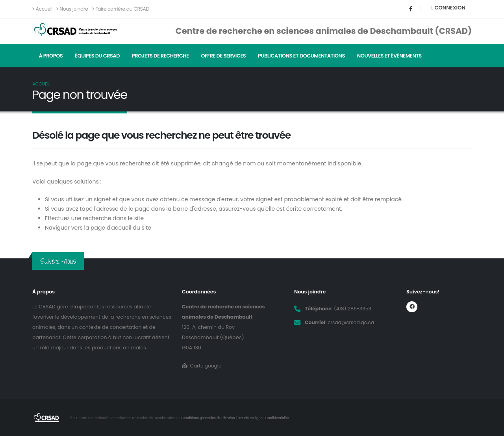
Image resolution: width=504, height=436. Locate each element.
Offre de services (223, 56)
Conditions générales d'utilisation (209, 418)
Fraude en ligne (252, 418)
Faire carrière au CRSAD (121, 9)
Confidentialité (280, 418)
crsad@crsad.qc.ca (352, 322)
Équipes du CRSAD (97, 56)
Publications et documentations (301, 56)
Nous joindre (72, 9)
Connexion (448, 8)
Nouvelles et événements (389, 56)
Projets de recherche (160, 56)
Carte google (202, 366)
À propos (51, 56)
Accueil (42, 9)
